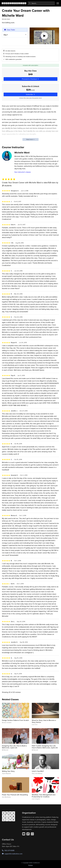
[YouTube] (24, 834)
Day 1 (6, 35)
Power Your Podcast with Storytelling (15, 795)
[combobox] (41, 3)
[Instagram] (32, 834)
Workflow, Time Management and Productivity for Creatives (44, 796)
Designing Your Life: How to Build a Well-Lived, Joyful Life (14, 747)
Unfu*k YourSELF (38, 771)
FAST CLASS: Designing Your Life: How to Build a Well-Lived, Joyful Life (45, 747)
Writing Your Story (8, 771)
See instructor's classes (23, 172)
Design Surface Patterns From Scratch (15, 720)
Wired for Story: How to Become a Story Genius (44, 721)
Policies (30, 865)
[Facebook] (28, 834)
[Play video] (44, 36)
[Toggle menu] (58, 3)
